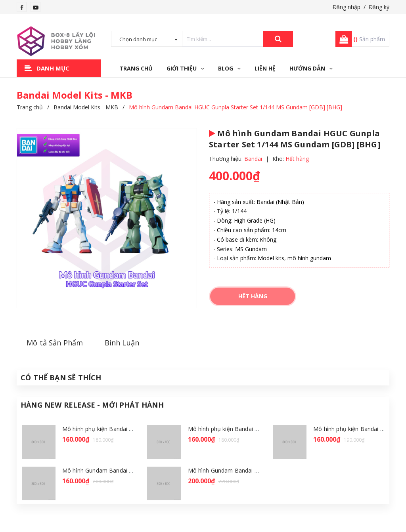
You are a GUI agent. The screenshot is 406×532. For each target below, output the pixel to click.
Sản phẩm (369, 39)
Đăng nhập (347, 7)
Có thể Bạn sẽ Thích (61, 378)
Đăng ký (379, 7)
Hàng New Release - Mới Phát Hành (92, 405)
